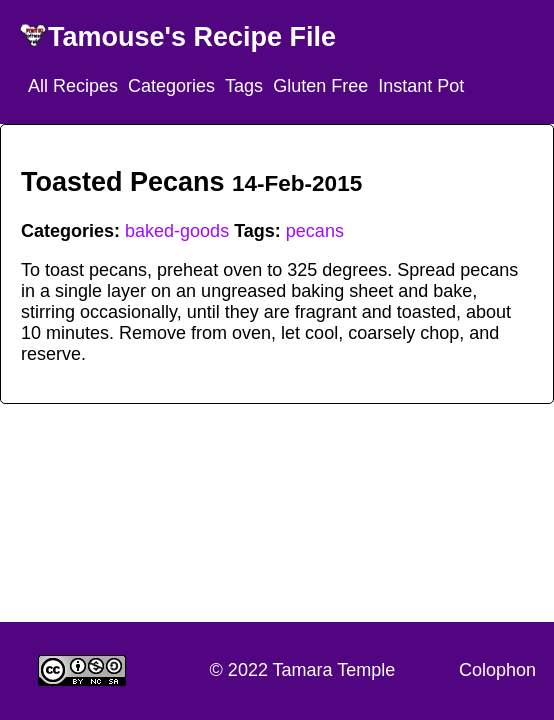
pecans (315, 231)
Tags (244, 86)
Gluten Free (320, 86)
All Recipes (73, 86)
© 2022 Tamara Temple (303, 670)
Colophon (497, 670)
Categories (171, 86)
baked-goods (177, 231)
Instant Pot (421, 86)
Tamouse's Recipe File (192, 37)
